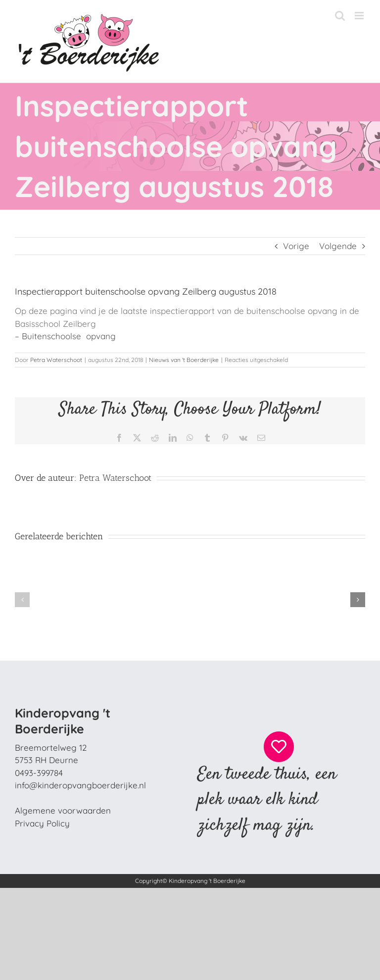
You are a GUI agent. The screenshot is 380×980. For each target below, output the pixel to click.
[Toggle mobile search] (340, 16)
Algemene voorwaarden (63, 810)
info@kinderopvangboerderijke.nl (80, 785)
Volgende (338, 246)
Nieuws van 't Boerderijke (184, 360)
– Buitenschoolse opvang (65, 336)
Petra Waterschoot (56, 360)
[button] (22, 600)
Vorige (296, 246)
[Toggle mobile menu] (360, 16)
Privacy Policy (42, 823)
